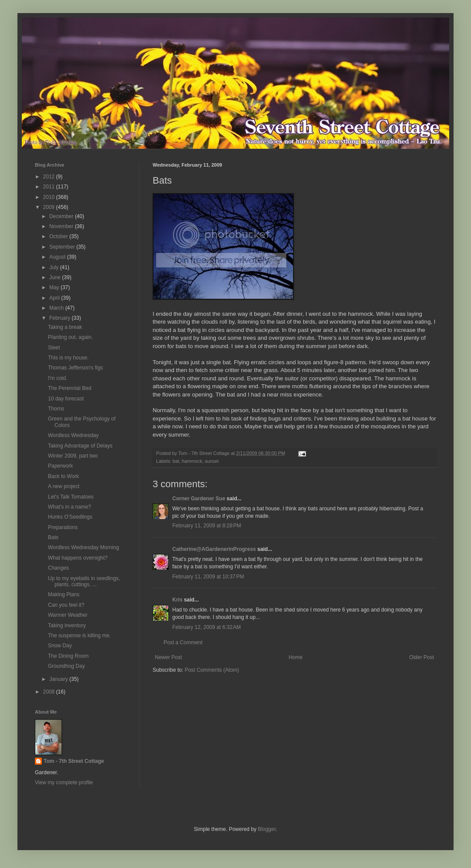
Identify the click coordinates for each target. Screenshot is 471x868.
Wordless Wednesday (73, 435)
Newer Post (168, 657)
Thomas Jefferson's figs (75, 368)
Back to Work (63, 476)
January (59, 679)
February (60, 318)
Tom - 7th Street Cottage (74, 761)
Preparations (63, 527)
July (55, 267)
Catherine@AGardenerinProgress (214, 549)
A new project (64, 486)
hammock (192, 461)
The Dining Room (68, 656)
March (57, 308)
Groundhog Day (67, 666)
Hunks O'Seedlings (70, 517)
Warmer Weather (68, 615)
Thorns (56, 409)
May (55, 287)
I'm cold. (58, 378)
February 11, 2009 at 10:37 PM (208, 577)
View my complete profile (64, 783)
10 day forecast (66, 399)
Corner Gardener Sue (199, 499)
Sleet (54, 348)
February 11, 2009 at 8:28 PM (207, 526)
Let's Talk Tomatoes (71, 497)
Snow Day (60, 646)
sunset (212, 461)
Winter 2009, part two (73, 456)
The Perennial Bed (70, 388)
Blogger (267, 829)
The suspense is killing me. (79, 636)
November (62, 226)
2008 (50, 692)
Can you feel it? (66, 605)
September (63, 247)
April (55, 298)
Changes (58, 568)
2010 (50, 197)
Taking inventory (67, 625)
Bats (53, 537)
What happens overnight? (78, 558)
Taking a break (65, 327)
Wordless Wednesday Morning (84, 547)
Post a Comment (183, 642)
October (59, 236)
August (58, 257)
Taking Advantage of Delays (80, 446)
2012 (50, 177)
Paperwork (60, 466)
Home (296, 657)
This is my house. (68, 358)
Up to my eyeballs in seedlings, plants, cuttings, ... (84, 581)
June (56, 277)
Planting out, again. (70, 337)
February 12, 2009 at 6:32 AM (206, 627)
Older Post (422, 657)
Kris (177, 600)
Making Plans (64, 595)
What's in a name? (70, 507)
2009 (50, 207)
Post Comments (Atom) (212, 670)
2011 (50, 187)
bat (176, 461)
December (62, 216)
